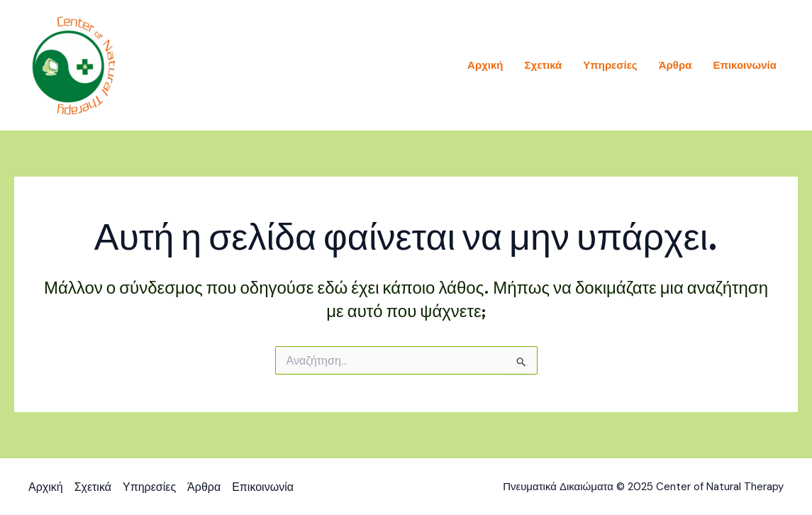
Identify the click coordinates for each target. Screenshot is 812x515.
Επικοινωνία (745, 65)
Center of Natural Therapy (224, 65)
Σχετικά (544, 65)
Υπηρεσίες (610, 65)
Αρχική (485, 65)
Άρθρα (675, 65)
